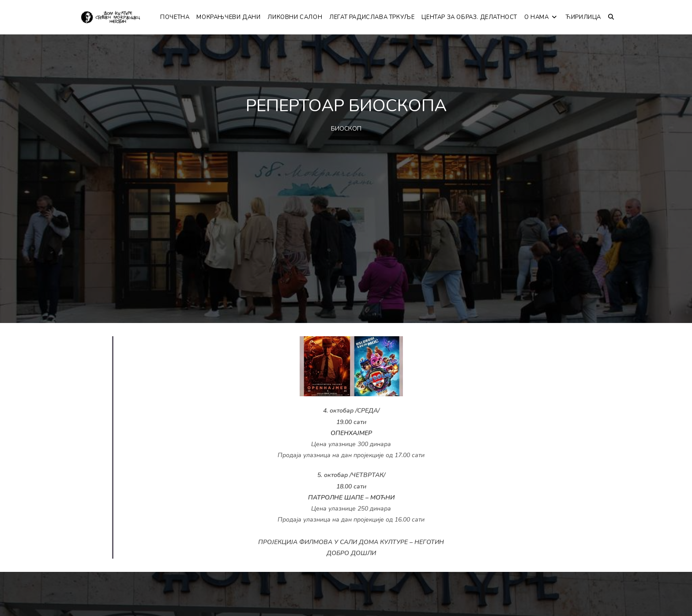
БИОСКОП (346, 129)
